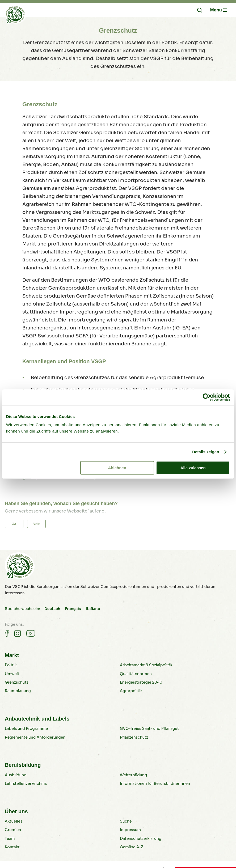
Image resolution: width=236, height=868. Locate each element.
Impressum (130, 830)
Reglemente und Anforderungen (35, 737)
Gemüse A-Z (132, 847)
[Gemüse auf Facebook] (7, 633)
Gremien (13, 830)
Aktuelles (14, 821)
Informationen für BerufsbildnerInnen (155, 784)
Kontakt (12, 847)
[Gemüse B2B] (15, 16)
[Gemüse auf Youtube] (31, 633)
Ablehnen (117, 468)
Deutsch (52, 609)
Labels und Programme (26, 729)
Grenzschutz (16, 682)
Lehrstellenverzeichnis (26, 784)
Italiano (93, 609)
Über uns (16, 811)
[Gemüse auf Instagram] (18, 633)
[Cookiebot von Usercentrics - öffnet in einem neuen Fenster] (207, 397)
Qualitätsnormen (136, 674)
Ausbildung (16, 775)
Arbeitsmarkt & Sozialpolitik (146, 665)
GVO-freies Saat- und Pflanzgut (149, 729)
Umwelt (12, 674)
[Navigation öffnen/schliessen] (219, 10)
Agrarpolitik (131, 691)
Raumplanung (18, 691)
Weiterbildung (133, 775)
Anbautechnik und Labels (37, 719)
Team (10, 839)
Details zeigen (206, 452)
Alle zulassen (193, 468)
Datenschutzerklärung (141, 839)
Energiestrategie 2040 (141, 682)
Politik (11, 665)
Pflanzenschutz (134, 737)
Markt (12, 655)
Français (73, 609)
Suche (126, 821)
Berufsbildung (23, 765)
